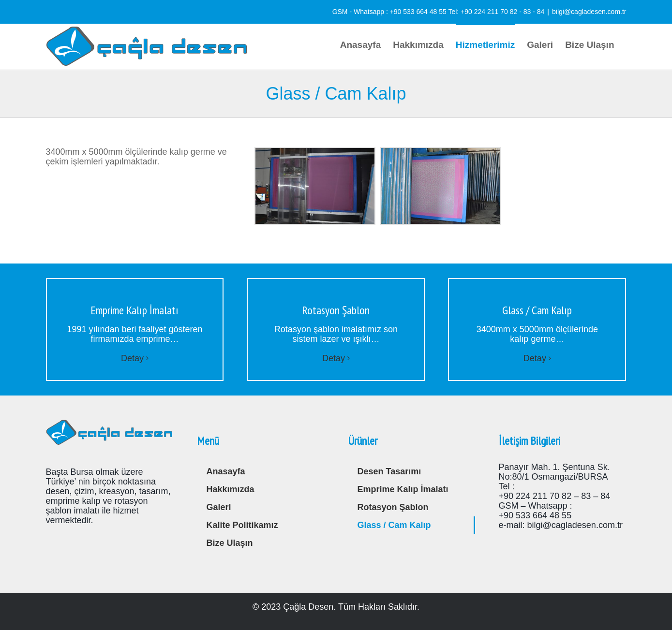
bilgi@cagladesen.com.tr (589, 12)
